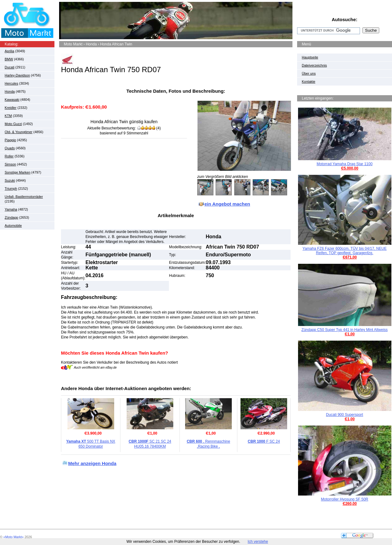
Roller (9, 156)
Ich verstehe (258, 542)
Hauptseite (310, 57)
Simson (10, 164)
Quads (10, 148)
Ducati (9, 67)
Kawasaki (12, 100)
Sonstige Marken (18, 172)
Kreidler (11, 108)
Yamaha (11, 209)
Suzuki (10, 180)
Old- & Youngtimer (19, 132)
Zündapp (11, 217)
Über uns (309, 73)
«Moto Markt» (14, 537)
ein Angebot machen (227, 204)
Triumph (11, 189)
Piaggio (10, 140)
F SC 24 (264, 441)
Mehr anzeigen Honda (92, 463)
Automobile (13, 226)
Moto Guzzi (13, 124)
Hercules (11, 83)
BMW (9, 59)
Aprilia (9, 51)
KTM (8, 116)
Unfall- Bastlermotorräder (24, 197)
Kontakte (308, 82)
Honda (10, 91)
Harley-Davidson (17, 75)
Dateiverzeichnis (314, 65)
